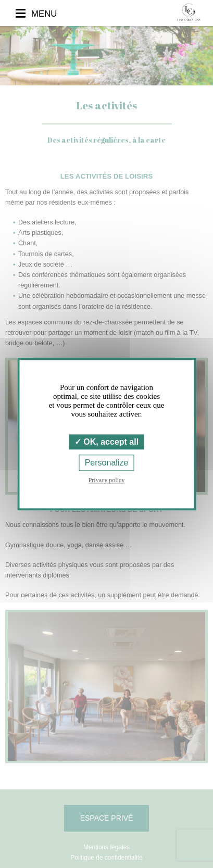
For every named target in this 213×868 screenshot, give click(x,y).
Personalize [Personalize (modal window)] (107, 463)
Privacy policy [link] (107, 480)
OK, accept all (106, 442)
